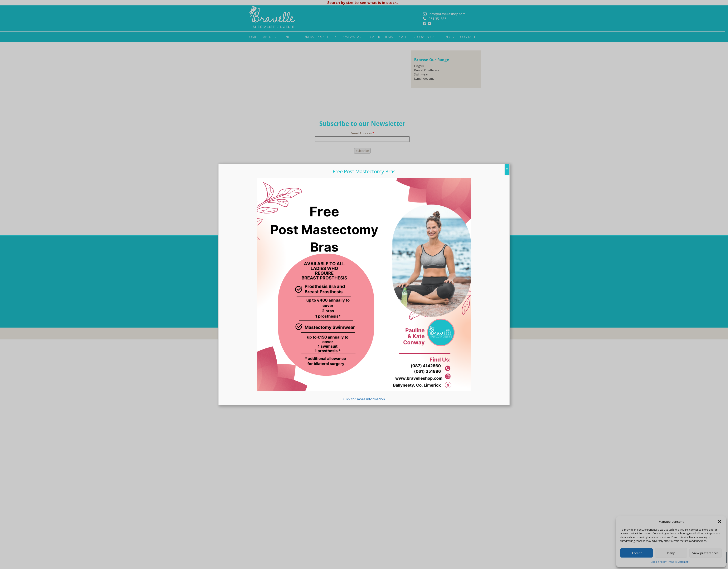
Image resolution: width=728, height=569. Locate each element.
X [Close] (507, 169)
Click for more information (364, 290)
